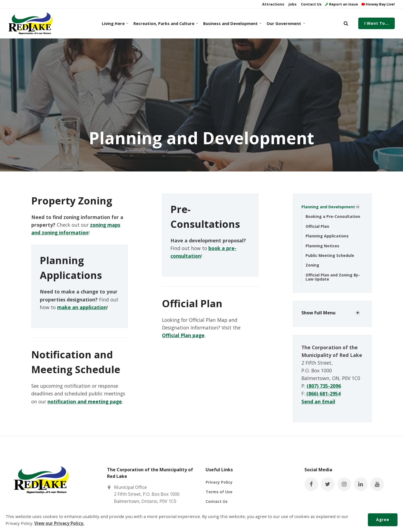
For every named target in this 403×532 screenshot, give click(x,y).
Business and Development (231, 23)
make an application (82, 307)
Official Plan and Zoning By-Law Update (333, 277)
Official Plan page (183, 335)
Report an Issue (342, 4)
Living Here (115, 23)
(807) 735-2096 (324, 386)
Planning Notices (322, 246)
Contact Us (311, 4)
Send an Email (318, 401)
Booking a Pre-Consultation (333, 216)
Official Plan (317, 226)
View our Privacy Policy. (59, 523)
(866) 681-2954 (324, 394)
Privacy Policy (219, 482)
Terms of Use (219, 492)
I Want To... (377, 23)
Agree (383, 519)
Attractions (273, 4)
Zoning (312, 265)
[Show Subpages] (358, 207)
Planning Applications (327, 236)
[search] (346, 23)
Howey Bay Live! (378, 4)
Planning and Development (328, 207)
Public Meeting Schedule (330, 255)
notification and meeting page (85, 401)
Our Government (285, 23)
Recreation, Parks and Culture (165, 23)
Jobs (292, 4)
